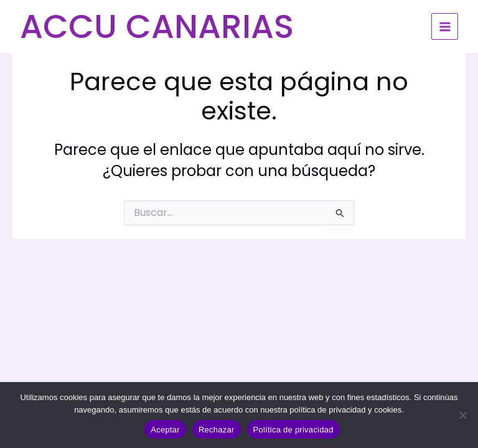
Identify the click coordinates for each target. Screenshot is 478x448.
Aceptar (165, 430)
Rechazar (217, 430)
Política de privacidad (293, 430)
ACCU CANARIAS (157, 26)
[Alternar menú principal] (445, 26)
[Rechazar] (462, 415)
